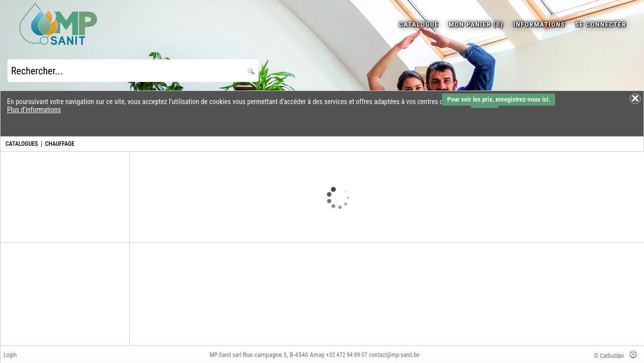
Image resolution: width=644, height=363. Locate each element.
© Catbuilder (609, 356)
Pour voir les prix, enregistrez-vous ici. (499, 99)
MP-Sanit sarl (225, 355)
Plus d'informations (34, 110)
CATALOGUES (22, 144)
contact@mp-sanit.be (394, 355)
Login (10, 355)
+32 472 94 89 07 (347, 355)
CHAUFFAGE (60, 144)
